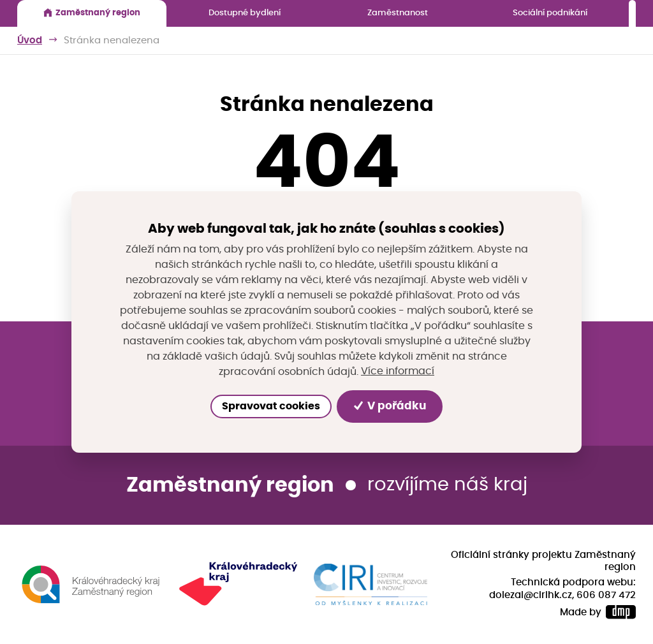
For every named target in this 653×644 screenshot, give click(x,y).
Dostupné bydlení (245, 13)
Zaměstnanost (398, 13)
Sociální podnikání (550, 13)
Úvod (30, 40)
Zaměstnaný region (92, 13)
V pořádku (390, 406)
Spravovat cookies (271, 406)
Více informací (398, 371)
